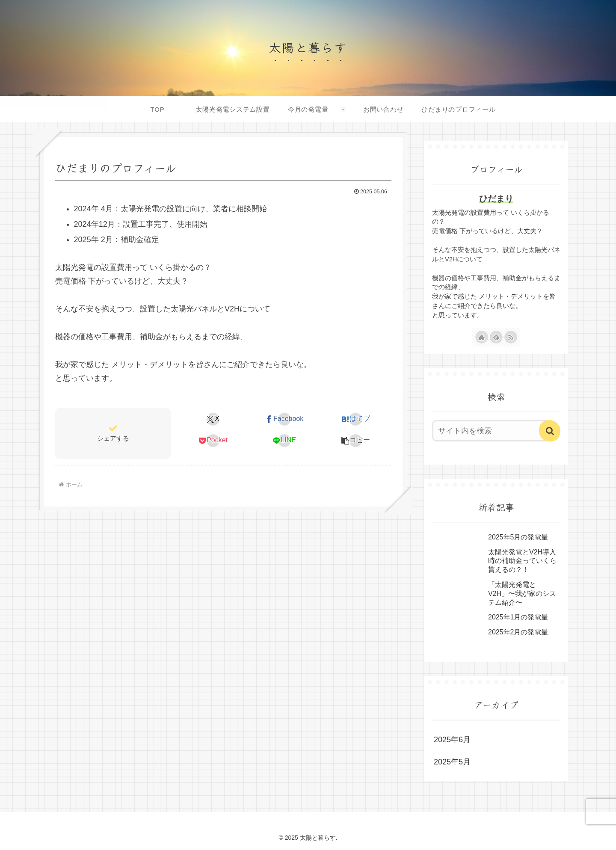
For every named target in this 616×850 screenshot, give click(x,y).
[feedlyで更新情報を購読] (496, 337)
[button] (356, 441)
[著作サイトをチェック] (482, 337)
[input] (491, 431)
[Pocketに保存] (213, 441)
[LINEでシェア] (284, 441)
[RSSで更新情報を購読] (511, 337)
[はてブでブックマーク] (356, 419)
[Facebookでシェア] (284, 419)
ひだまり (496, 198)
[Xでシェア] (213, 419)
